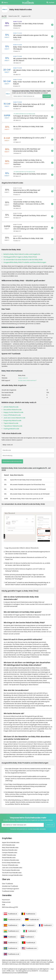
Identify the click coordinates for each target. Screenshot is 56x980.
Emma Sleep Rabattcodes (11, 863)
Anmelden (47, 96)
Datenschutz (6, 902)
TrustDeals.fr (48, 925)
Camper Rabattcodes (10, 853)
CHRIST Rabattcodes (9, 855)
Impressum (6, 900)
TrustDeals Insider (8, 891)
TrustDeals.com (31, 948)
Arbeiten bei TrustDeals (10, 886)
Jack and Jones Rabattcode (14, 418)
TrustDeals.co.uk (14, 954)
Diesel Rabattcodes (9, 858)
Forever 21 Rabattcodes (10, 865)
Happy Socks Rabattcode (13, 412)
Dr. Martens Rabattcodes (11, 860)
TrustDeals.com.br (14, 920)
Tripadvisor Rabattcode (13, 426)
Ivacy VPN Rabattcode (12, 415)
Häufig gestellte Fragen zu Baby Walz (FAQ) (20, 257)
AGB (4, 905)
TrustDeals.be (30, 914)
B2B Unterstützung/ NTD (10, 907)
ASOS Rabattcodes (9, 845)
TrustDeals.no (13, 943)
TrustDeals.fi (30, 925)
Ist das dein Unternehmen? (27, 380)
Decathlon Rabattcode (12, 410)
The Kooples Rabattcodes (11, 870)
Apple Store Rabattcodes (11, 843)
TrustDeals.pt (31, 943)
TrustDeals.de (34, 920)
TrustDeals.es (13, 925)
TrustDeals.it (32, 931)
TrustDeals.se (13, 948)
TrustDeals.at (12, 914)
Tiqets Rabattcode (11, 423)
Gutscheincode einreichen (12, 461)
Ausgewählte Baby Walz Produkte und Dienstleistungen (25, 262)
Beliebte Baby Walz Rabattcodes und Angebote (22, 254)
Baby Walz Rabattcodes (10, 848)
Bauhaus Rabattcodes (10, 850)
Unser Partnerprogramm (11, 889)
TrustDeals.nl (29, 937)
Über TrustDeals (7, 884)
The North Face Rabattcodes (12, 873)
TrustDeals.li (12, 937)
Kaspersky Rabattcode (12, 420)
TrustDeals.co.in (13, 931)
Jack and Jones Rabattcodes (12, 868)
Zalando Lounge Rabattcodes (12, 875)
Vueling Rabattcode (11, 429)
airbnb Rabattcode (11, 407)
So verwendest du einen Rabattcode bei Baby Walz (23, 260)
